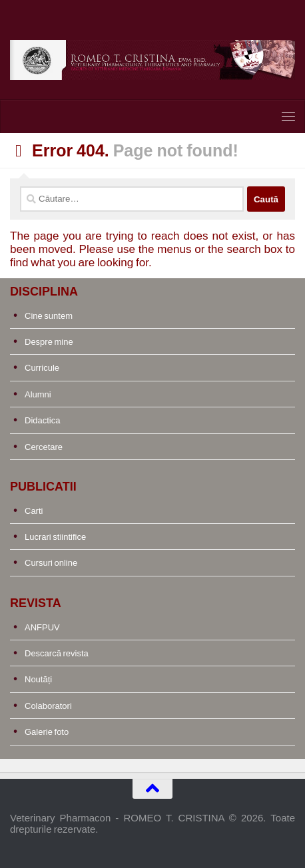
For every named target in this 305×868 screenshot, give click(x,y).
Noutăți (38, 679)
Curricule (42, 368)
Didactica (42, 420)
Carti (34, 511)
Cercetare (44, 447)
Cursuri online (51, 563)
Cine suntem (49, 316)
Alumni (38, 394)
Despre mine (49, 342)
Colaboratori (48, 706)
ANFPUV (42, 627)
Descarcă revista (57, 653)
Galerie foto (47, 732)
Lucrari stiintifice (55, 537)
